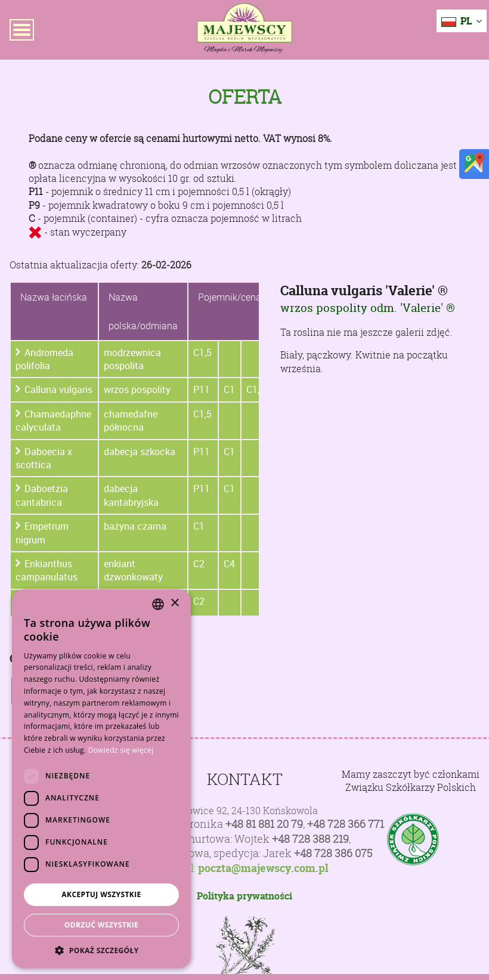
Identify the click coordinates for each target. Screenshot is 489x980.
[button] (101, 950)
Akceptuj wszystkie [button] (101, 894)
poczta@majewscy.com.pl (263, 868)
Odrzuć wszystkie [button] (101, 925)
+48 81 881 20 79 (264, 824)
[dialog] (101, 779)
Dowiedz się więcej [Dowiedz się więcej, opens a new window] (121, 750)
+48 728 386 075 (333, 853)
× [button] (174, 603)
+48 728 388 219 (310, 839)
